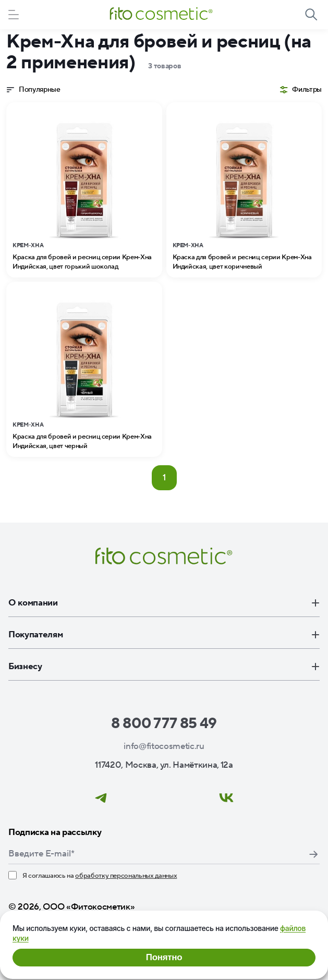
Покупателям (164, 635)
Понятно (164, 957)
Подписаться (313, 854)
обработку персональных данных (126, 876)
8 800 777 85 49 (164, 723)
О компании (164, 603)
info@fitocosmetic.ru (164, 746)
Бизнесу (164, 667)
